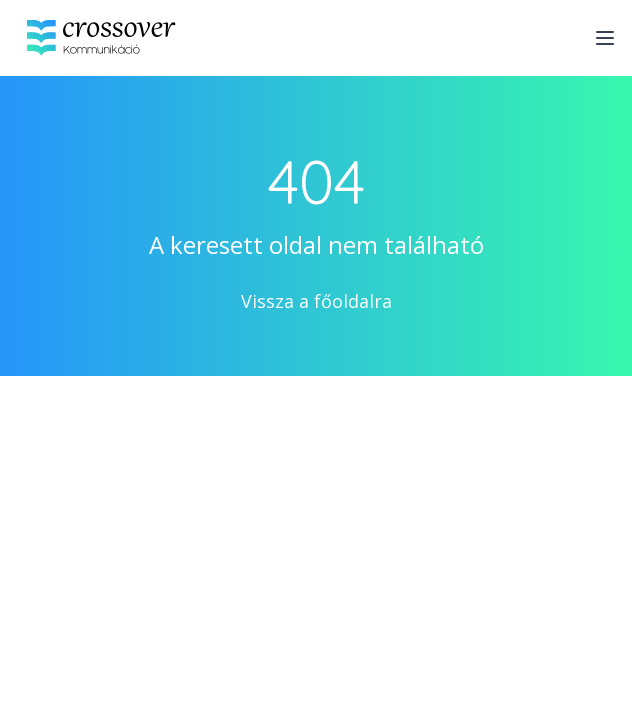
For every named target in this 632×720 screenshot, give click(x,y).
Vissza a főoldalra (316, 301)
